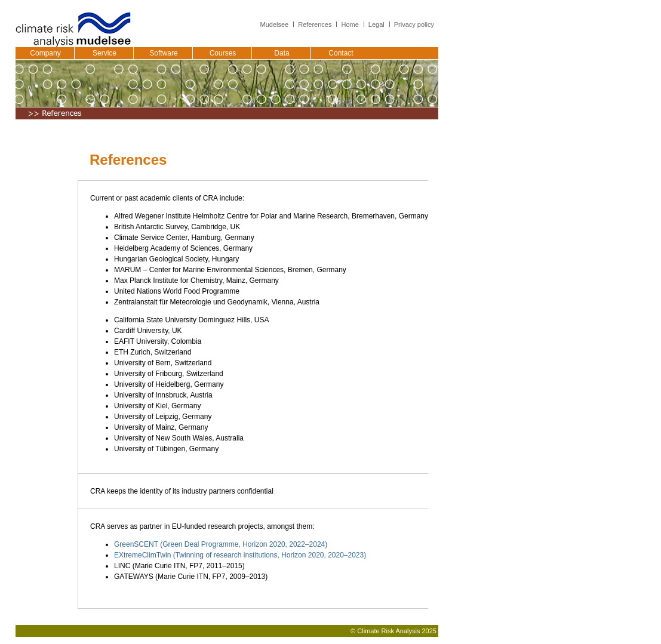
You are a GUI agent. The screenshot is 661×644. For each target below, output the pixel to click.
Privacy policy (414, 24)
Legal (376, 24)
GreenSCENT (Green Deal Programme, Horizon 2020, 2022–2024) (221, 544)
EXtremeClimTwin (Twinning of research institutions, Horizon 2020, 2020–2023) (240, 555)
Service (104, 53)
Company (45, 53)
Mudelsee (275, 24)
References (315, 24)
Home (350, 24)
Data (282, 53)
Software (163, 53)
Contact (341, 53)
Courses (223, 53)
